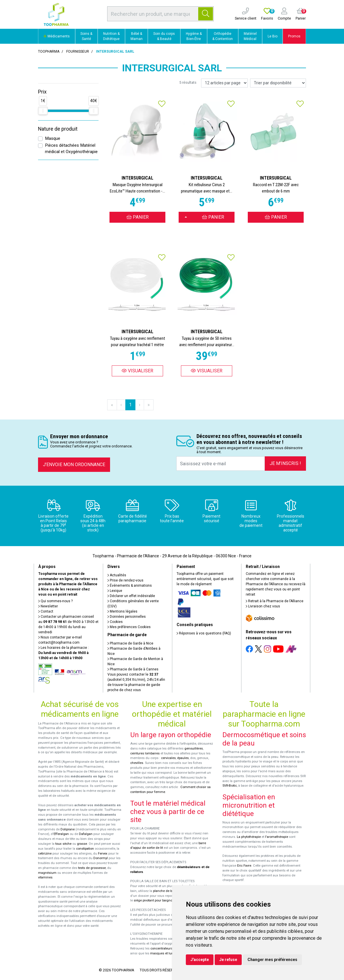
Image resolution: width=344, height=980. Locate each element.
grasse (82, 844)
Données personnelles (127, 617)
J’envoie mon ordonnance (74, 465)
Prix (42, 92)
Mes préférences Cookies (129, 627)
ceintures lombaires (145, 753)
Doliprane (68, 829)
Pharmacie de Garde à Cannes (133, 669)
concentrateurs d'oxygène (170, 948)
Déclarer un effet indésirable (131, 596)
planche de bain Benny (170, 891)
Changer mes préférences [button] (272, 960)
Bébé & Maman (137, 36)
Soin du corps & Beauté (164, 36)
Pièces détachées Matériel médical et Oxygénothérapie (71, 149)
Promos (294, 36)
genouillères (194, 749)
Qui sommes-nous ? (55, 601)
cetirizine (45, 854)
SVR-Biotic (230, 786)
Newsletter (48, 606)
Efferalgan (61, 834)
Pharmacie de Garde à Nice (130, 643)
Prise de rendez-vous (125, 580)
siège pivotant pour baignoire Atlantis (161, 900)
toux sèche (63, 844)
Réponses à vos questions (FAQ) (204, 633)
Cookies (115, 622)
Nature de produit (58, 129)
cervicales (168, 758)
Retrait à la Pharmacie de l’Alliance (275, 601)
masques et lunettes (165, 953)
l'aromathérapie (277, 837)
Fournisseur (78, 52)
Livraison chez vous (263, 606)
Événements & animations (130, 586)
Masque (53, 138)
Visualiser (137, 371)
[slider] (43, 111)
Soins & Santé (86, 36)
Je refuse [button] (228, 960)
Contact (46, 611)
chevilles (137, 763)
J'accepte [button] (200, 960)
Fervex (103, 854)
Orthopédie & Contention (223, 36)
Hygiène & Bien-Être (194, 36)
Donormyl (101, 858)
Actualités (117, 575)
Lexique (115, 591)
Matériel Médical (250, 36)
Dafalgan (86, 834)
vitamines (45, 877)
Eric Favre (244, 866)
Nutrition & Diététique (111, 36)
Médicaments (57, 36)
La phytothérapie (249, 837)
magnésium (47, 873)
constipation (85, 849)
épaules (183, 758)
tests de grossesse (92, 868)
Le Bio (273, 36)
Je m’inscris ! (285, 463)
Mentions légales (122, 611)
